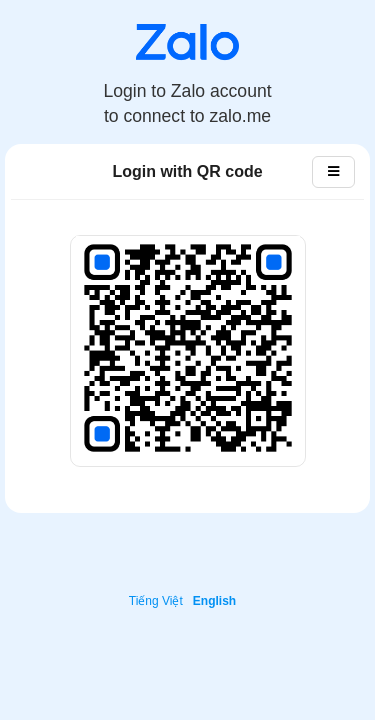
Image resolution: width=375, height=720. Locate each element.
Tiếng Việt (156, 601)
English (214, 601)
